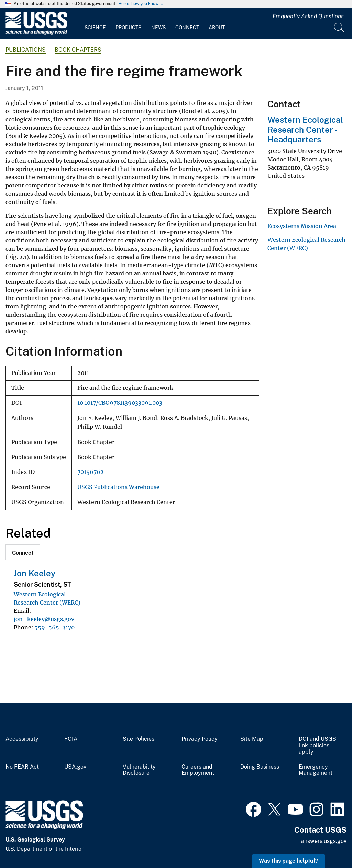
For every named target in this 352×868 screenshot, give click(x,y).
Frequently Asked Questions (308, 16)
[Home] (36, 33)
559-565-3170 (54, 627)
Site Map (252, 739)
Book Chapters (78, 50)
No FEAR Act (22, 767)
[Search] (340, 28)
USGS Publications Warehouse (118, 487)
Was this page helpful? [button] (289, 861)
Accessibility (22, 739)
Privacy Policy (200, 739)
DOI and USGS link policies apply (317, 746)
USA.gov (75, 767)
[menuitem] (95, 23)
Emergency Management (316, 770)
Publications (26, 50)
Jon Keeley (35, 573)
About (217, 28)
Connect (187, 28)
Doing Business (260, 767)
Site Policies (139, 739)
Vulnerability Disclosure (139, 770)
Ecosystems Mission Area (302, 226)
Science (95, 28)
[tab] (23, 552)
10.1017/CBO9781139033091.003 (120, 403)
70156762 (91, 472)
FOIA (71, 739)
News (158, 28)
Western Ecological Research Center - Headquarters (305, 130)
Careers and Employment (198, 770)
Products (128, 28)
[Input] (302, 28)
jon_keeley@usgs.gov (44, 619)
